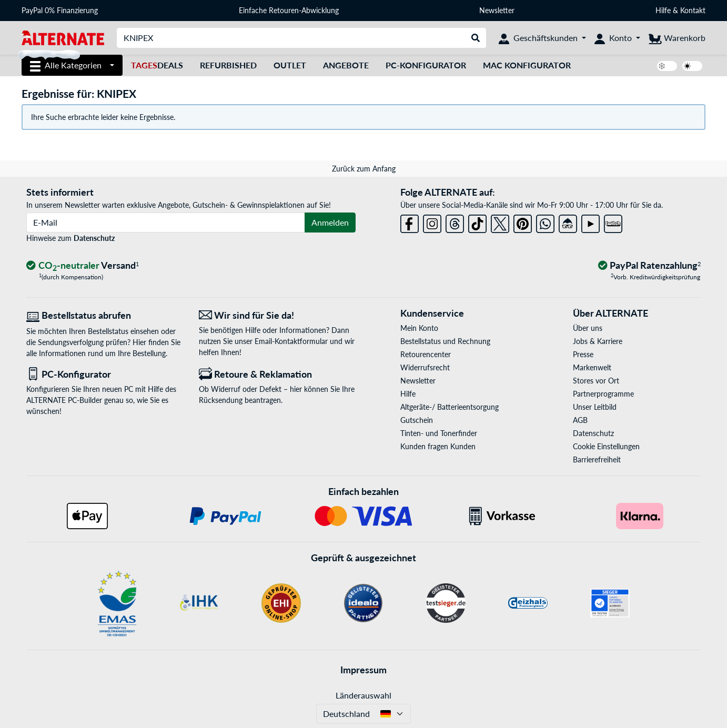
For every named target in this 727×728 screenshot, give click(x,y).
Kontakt (693, 10)
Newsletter (497, 10)
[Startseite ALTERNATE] (63, 37)
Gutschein (417, 420)
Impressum (363, 670)
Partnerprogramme (603, 394)
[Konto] (617, 38)
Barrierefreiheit (597, 459)
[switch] (667, 66)
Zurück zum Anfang (364, 169)
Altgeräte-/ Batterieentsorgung (450, 407)
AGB (580, 420)
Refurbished (228, 65)
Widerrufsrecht (425, 367)
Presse (583, 354)
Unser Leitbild (595, 407)
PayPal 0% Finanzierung (60, 10)
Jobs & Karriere (598, 341)
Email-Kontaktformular (291, 341)
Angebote (346, 65)
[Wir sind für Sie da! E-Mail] (277, 315)
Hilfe (663, 10)
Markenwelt (592, 367)
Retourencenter (426, 354)
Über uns (588, 328)
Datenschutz (94, 238)
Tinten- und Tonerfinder (439, 433)
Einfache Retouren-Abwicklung (289, 10)
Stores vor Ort (596, 381)
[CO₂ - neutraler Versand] (83, 266)
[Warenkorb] (677, 38)
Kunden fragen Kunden (438, 446)
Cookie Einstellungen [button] (606, 446)
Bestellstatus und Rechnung (445, 341)
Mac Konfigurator (527, 65)
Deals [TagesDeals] (157, 65)
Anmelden (330, 222)
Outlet (290, 65)
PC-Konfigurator (426, 65)
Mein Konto (419, 328)
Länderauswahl (363, 695)
